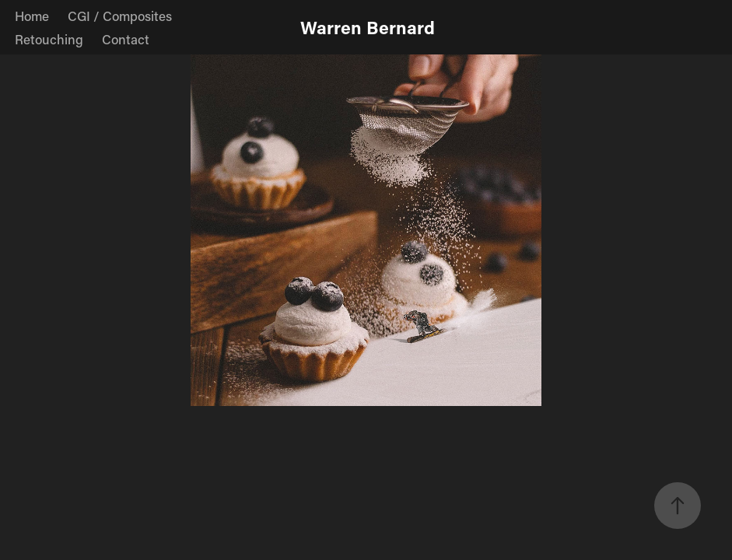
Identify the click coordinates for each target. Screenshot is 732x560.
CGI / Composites (120, 16)
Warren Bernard (368, 27)
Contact (126, 39)
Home (32, 16)
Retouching (49, 39)
